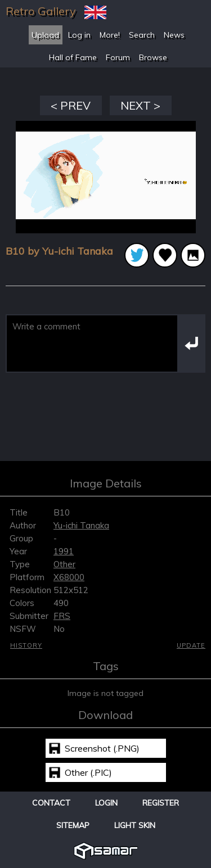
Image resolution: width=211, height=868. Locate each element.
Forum (118, 57)
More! (110, 35)
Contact (51, 803)
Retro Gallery (41, 11)
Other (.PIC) (88, 772)
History (26, 645)
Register (161, 803)
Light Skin (135, 825)
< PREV (71, 105)
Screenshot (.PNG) (102, 748)
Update (191, 645)
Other (64, 564)
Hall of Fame (73, 57)
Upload (45, 35)
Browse (153, 57)
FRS (62, 616)
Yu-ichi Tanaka (81, 525)
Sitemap (73, 825)
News (174, 35)
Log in (79, 35)
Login (106, 803)
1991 (64, 551)
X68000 (69, 577)
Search (142, 35)
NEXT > (140, 105)
